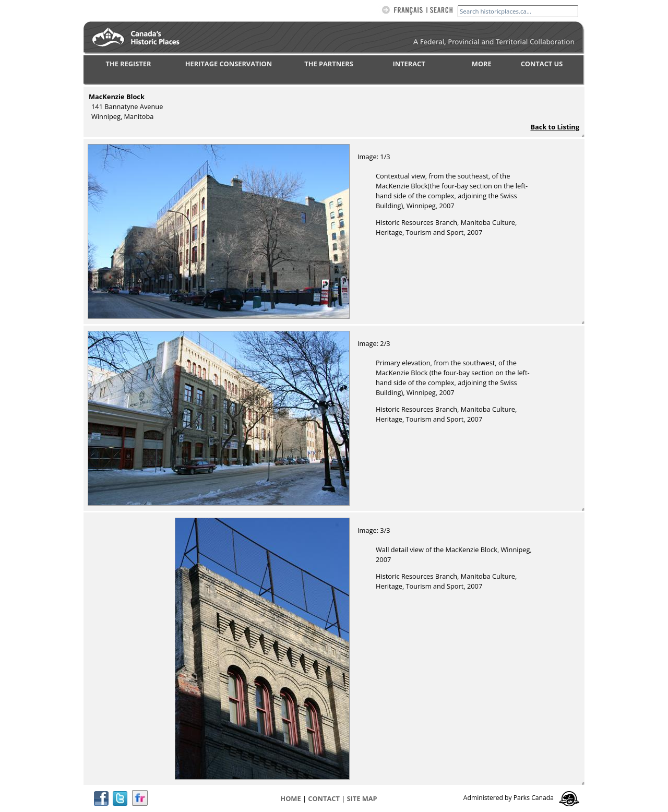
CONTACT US (542, 64)
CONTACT (324, 798)
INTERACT (409, 64)
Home (290, 798)
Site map (362, 798)
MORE (482, 64)
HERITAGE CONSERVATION (229, 64)
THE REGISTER (129, 64)
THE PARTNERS (329, 64)
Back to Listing (555, 127)
